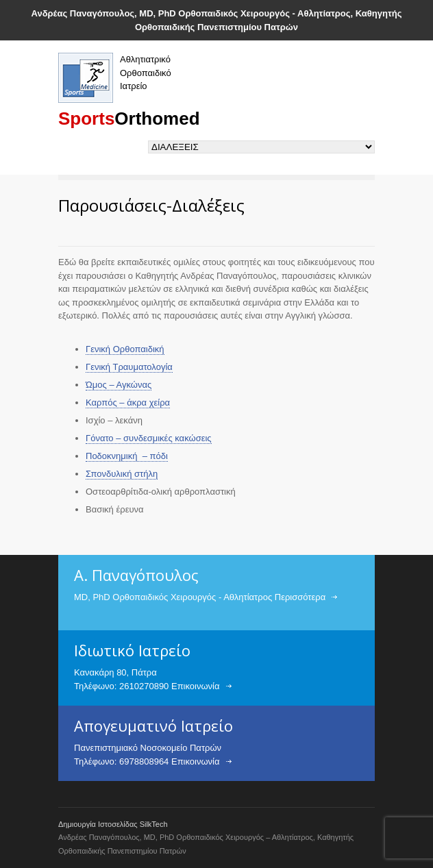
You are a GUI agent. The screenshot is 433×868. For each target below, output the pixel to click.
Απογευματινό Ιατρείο (153, 726)
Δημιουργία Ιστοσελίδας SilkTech (113, 824)
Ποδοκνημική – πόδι (127, 456)
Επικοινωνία (196, 686)
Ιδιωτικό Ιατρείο (132, 650)
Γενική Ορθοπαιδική (125, 349)
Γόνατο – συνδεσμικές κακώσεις (149, 438)
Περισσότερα (300, 597)
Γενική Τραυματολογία (129, 367)
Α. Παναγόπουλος (136, 575)
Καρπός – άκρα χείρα (128, 402)
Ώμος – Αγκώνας (119, 385)
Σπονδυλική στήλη (122, 474)
